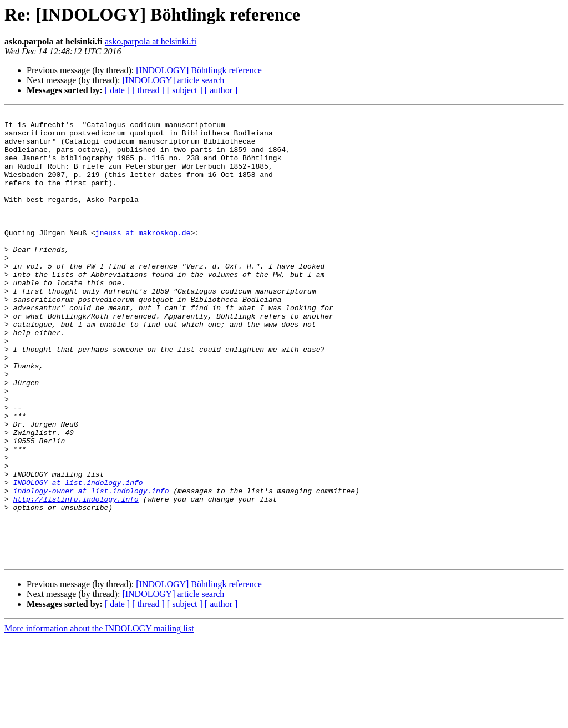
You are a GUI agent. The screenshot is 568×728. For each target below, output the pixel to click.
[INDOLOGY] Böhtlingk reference (199, 70)
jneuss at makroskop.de (143, 257)
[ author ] (221, 90)
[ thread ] (148, 90)
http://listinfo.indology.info (76, 577)
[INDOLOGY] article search (173, 80)
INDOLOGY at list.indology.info (78, 557)
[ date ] (117, 90)
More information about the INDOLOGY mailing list (99, 718)
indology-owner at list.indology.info (91, 567)
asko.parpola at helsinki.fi (151, 41)
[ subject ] (185, 90)
